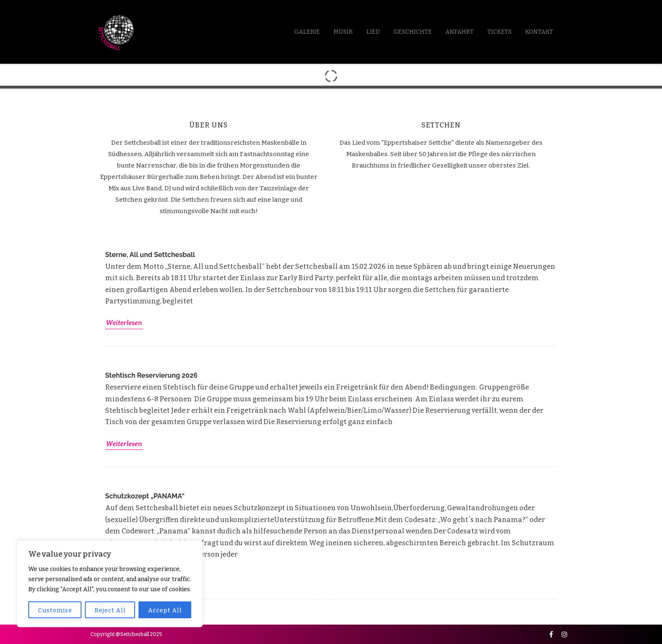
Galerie (307, 32)
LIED (373, 32)
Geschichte (413, 32)
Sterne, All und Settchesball (150, 255)
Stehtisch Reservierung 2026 (151, 375)
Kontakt (539, 32)
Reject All (110, 610)
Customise (55, 610)
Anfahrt (460, 32)
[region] (110, 584)
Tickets (499, 32)
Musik (343, 32)
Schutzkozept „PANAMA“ (145, 496)
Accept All (165, 610)
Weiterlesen (124, 323)
